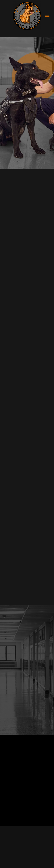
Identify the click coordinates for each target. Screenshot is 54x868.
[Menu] (47, 16)
